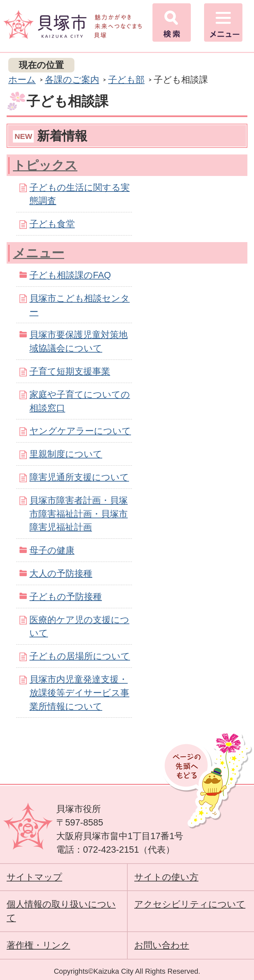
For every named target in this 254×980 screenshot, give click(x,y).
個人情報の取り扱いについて (61, 911)
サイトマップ (34, 877)
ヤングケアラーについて (80, 431)
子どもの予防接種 (66, 597)
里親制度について (66, 454)
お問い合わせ (162, 945)
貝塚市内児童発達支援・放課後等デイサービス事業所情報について (79, 693)
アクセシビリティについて (190, 904)
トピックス (45, 165)
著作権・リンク (38, 945)
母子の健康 (52, 550)
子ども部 (126, 80)
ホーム (22, 80)
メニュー (39, 253)
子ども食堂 (52, 224)
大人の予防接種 (61, 573)
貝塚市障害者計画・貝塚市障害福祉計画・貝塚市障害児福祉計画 (79, 514)
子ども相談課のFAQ (70, 275)
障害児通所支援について (79, 477)
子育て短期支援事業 (70, 371)
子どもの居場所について (80, 656)
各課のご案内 (72, 80)
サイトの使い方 (166, 877)
